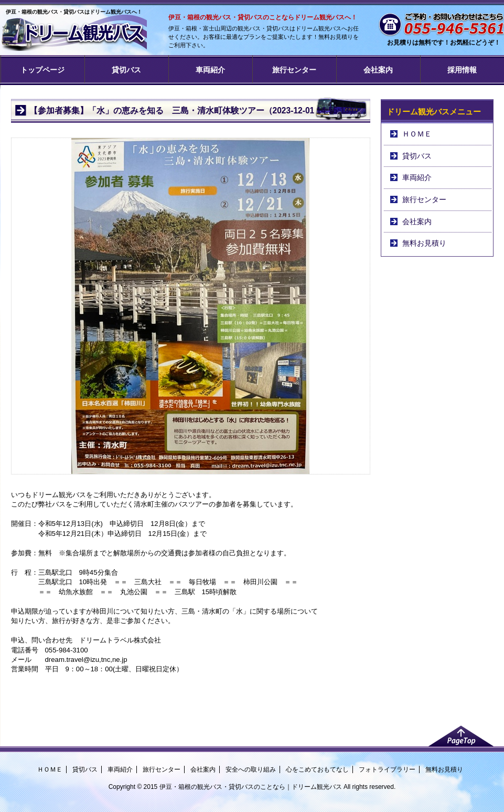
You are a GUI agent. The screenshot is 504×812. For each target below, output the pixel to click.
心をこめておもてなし (317, 769)
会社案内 (378, 70)
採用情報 (462, 70)
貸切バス (126, 70)
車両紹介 (210, 70)
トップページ (42, 70)
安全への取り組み (251, 769)
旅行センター (294, 70)
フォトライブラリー (387, 769)
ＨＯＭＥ (417, 134)
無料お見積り (424, 243)
